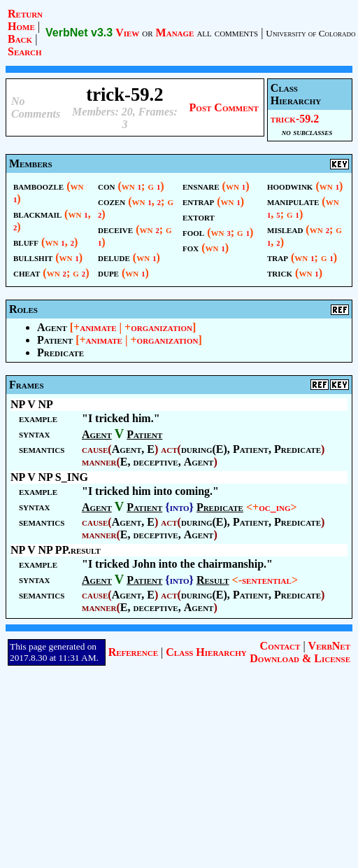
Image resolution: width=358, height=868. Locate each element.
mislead (285, 229)
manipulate (293, 201)
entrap (198, 201)
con (106, 186)
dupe (108, 273)
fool (193, 232)
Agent (52, 327)
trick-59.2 (295, 119)
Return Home (25, 20)
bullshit (33, 257)
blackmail (37, 214)
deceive (115, 229)
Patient (55, 340)
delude (114, 257)
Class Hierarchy (206, 652)
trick (280, 273)
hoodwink (290, 186)
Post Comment (224, 107)
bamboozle (38, 186)
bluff (26, 242)
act (169, 449)
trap (278, 257)
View (127, 33)
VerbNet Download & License (300, 652)
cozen (112, 201)
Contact (280, 646)
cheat (27, 273)
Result (213, 580)
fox (191, 247)
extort (199, 217)
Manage (175, 33)
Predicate (60, 352)
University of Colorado (310, 33)
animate (98, 327)
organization (162, 327)
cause (95, 449)
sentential (267, 580)
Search (25, 51)
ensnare (201, 186)
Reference (133, 652)
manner (99, 462)
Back (20, 39)
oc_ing (274, 507)
